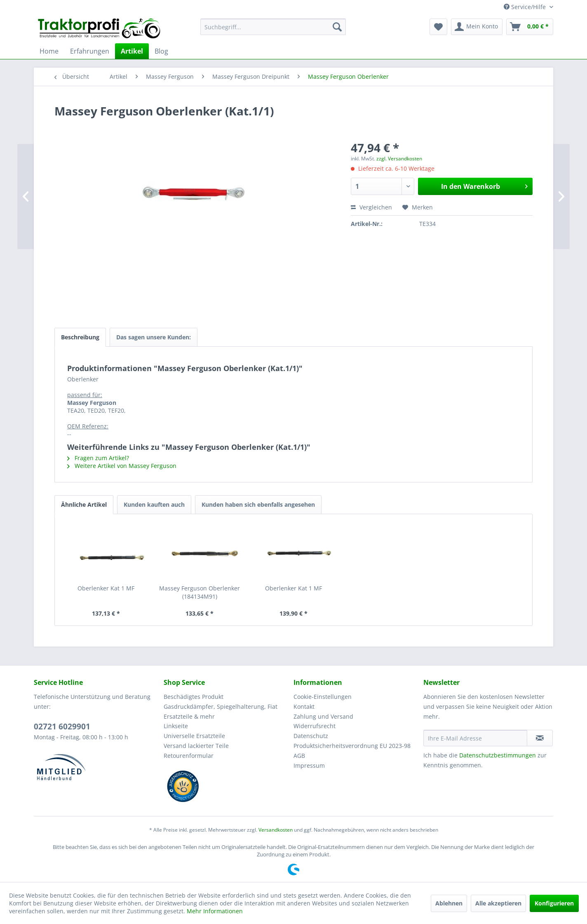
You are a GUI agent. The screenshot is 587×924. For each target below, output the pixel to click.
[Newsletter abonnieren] (540, 738)
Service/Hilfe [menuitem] (526, 7)
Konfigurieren (554, 903)
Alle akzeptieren (498, 903)
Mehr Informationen (215, 911)
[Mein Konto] (477, 27)
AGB (299, 756)
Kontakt (304, 707)
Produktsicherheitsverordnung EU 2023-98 (352, 746)
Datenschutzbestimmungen (498, 755)
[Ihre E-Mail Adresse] (475, 738)
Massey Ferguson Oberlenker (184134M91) (200, 592)
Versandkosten (276, 830)
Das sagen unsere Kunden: (154, 337)
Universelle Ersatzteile (194, 736)
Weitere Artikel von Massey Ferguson (122, 466)
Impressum (309, 765)
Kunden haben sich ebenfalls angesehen (258, 504)
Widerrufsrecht (315, 726)
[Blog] (161, 51)
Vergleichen (371, 207)
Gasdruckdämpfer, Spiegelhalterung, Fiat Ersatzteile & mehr (221, 711)
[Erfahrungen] (90, 51)
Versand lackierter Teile (196, 746)
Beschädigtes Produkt (194, 697)
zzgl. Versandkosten (399, 159)
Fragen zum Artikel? (98, 458)
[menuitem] (273, 27)
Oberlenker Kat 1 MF (106, 588)
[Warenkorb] (530, 27)
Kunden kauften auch (154, 504)
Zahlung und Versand (323, 716)
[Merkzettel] (438, 27)
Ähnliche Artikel (84, 504)
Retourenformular (189, 756)
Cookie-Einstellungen (323, 697)
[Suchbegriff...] (273, 27)
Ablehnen (449, 903)
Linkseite (176, 726)
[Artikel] (132, 51)
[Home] (49, 51)
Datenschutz (311, 736)
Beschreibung (80, 337)
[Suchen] (337, 27)
